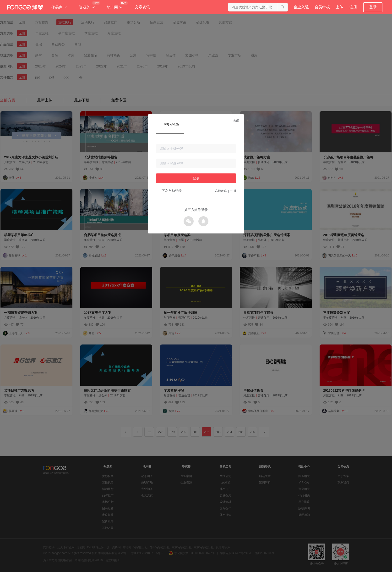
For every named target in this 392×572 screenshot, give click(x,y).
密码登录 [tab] (172, 125)
